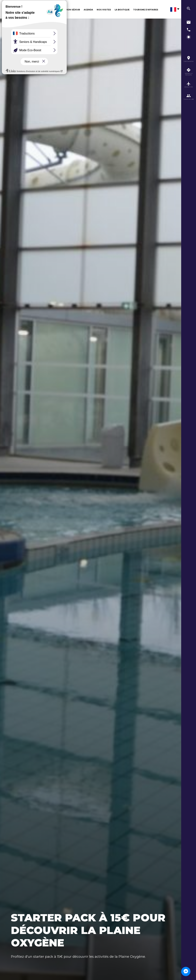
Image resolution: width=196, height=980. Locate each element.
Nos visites (104, 10)
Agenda (88, 10)
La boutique (122, 10)
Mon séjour (73, 10)
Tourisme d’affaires (146, 10)
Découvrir (55, 10)
